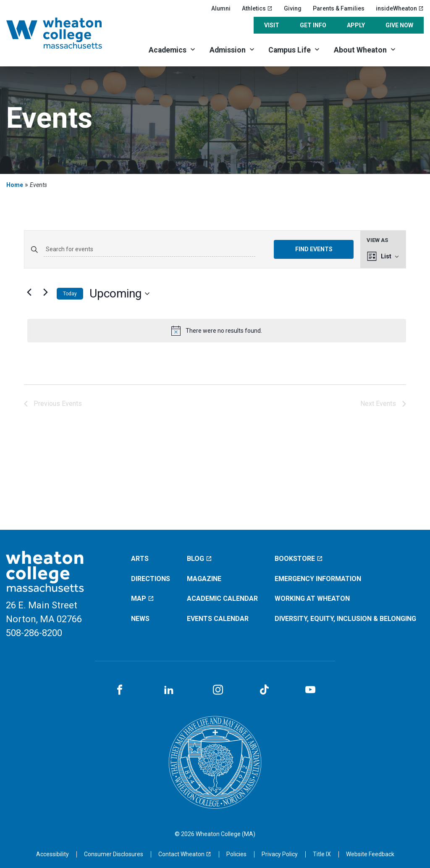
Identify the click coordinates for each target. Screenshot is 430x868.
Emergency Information (318, 579)
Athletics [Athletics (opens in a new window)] (257, 8)
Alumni (221, 8)
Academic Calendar (222, 598)
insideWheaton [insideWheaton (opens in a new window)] (400, 8)
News (140, 619)
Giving (293, 8)
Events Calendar (218, 619)
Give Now (399, 25)
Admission (228, 50)
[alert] (217, 331)
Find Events (314, 249)
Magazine (204, 579)
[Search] (413, 49)
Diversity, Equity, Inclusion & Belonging (345, 619)
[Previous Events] (29, 292)
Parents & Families (339, 8)
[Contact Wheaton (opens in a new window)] (185, 854)
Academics (168, 50)
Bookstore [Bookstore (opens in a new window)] (299, 559)
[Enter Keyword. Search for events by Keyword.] (149, 250)
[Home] (65, 33)
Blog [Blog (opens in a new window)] (199, 559)
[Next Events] (45, 292)
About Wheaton (360, 50)
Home (15, 185)
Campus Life (290, 50)
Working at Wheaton (312, 598)
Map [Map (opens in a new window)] (143, 598)
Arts (140, 559)
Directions (151, 579)
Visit (272, 25)
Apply (356, 25)
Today (70, 294)
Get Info (313, 25)
